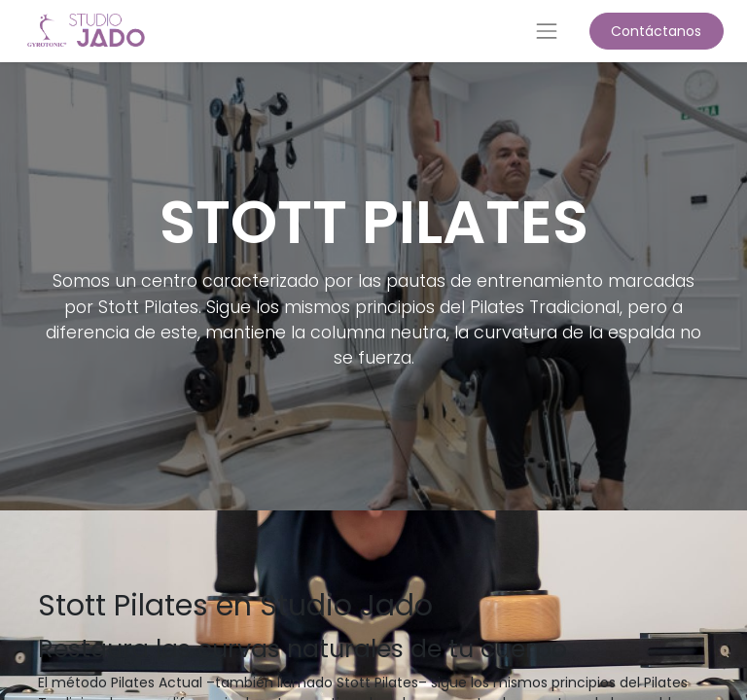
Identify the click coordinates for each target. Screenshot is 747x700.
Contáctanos (656, 31)
